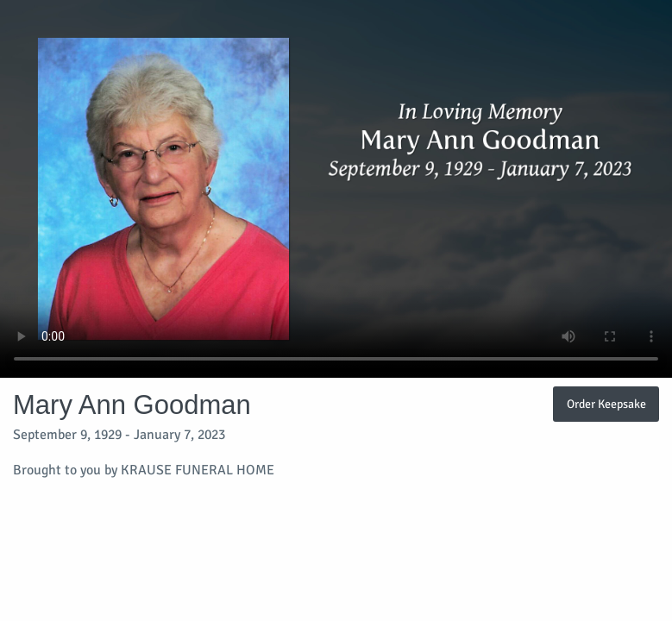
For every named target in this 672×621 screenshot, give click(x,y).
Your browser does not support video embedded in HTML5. (336, 189)
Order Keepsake (606, 404)
